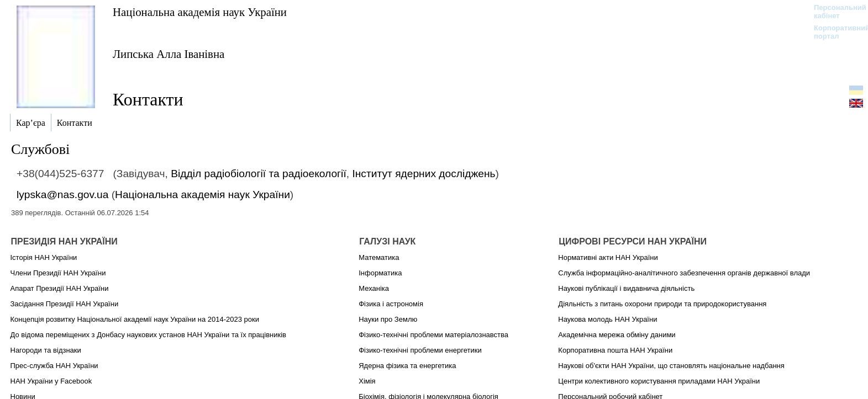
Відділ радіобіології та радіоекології (258, 174)
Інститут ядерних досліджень (424, 174)
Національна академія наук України (200, 12)
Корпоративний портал (835, 32)
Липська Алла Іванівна (169, 54)
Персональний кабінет (835, 12)
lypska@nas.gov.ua (62, 195)
